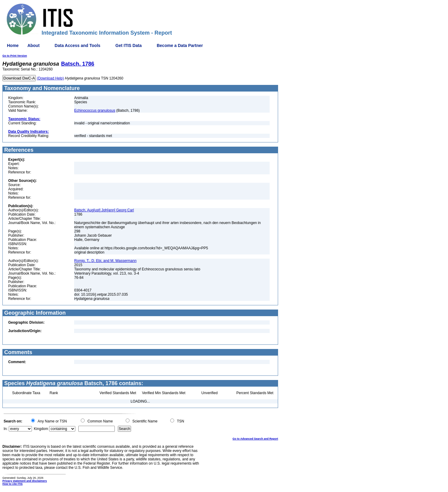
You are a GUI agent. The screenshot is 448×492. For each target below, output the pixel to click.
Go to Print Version (15, 56)
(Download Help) (50, 78)
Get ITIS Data (128, 45)
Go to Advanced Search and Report (255, 439)
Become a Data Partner (180, 45)
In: (6, 429)
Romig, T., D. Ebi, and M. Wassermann (105, 261)
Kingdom (41, 429)
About (33, 45)
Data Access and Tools (77, 45)
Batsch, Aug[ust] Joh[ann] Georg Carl (104, 210)
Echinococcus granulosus (95, 111)
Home (13, 45)
